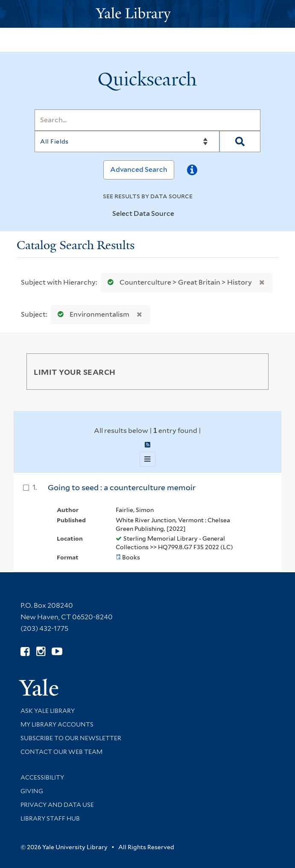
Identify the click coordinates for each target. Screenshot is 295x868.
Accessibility (42, 777)
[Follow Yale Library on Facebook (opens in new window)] (25, 652)
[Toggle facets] (252, 371)
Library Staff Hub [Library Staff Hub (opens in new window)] (50, 818)
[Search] (147, 120)
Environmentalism (92, 314)
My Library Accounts (57, 724)
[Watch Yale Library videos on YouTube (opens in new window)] (57, 652)
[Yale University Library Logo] (148, 14)
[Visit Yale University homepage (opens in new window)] (39, 684)
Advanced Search (139, 169)
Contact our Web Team (61, 752)
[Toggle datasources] (181, 214)
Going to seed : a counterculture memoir (122, 487)
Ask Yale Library (48, 711)
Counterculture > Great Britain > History (178, 282)
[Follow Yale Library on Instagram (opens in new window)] (41, 652)
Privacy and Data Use (57, 805)
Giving (32, 791)
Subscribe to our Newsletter (71, 738)
